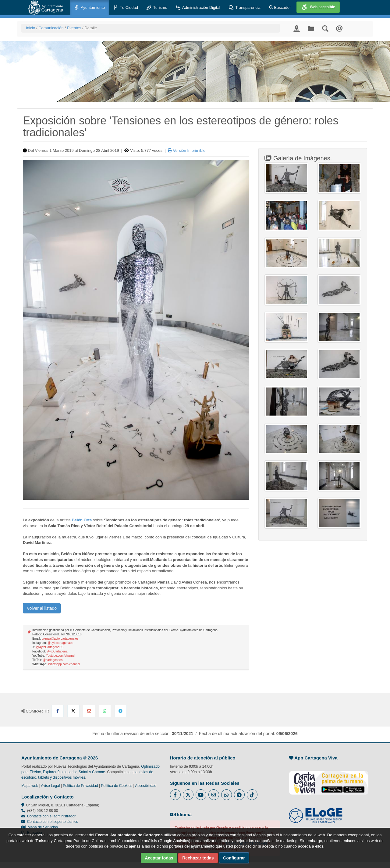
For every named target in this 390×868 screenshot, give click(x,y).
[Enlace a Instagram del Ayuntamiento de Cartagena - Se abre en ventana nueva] (214, 795)
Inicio (30, 28)
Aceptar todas (159, 858)
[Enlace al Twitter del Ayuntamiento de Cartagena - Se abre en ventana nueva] (188, 795)
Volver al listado (42, 608)
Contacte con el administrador (51, 816)
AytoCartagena (57, 651)
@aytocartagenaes (60, 643)
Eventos (74, 28)
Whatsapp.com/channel (64, 664)
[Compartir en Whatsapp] (105, 711)
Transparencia (245, 8)
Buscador (280, 7)
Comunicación (51, 28)
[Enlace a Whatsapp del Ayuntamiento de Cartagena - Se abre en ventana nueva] (227, 795)
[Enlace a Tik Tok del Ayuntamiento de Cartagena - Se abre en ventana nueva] (252, 795)
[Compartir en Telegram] (121, 711)
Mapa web (30, 786)
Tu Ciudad (126, 8)
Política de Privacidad (80, 786)
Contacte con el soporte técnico (53, 822)
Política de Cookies (117, 786)
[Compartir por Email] (89, 711)
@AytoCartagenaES (50, 647)
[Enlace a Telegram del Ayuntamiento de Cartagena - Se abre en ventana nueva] (239, 795)
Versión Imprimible (187, 150)
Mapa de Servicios (39, 827)
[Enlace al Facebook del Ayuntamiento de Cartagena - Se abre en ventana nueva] (175, 795)
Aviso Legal (51, 786)
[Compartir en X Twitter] (73, 711)
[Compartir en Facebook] (58, 711)
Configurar (234, 858)
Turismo (157, 8)
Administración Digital (198, 8)
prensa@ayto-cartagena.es (60, 639)
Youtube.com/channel (61, 656)
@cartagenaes (53, 660)
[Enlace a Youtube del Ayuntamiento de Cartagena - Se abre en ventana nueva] (201, 795)
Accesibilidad (146, 786)
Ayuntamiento (90, 8)
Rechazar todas (198, 858)
